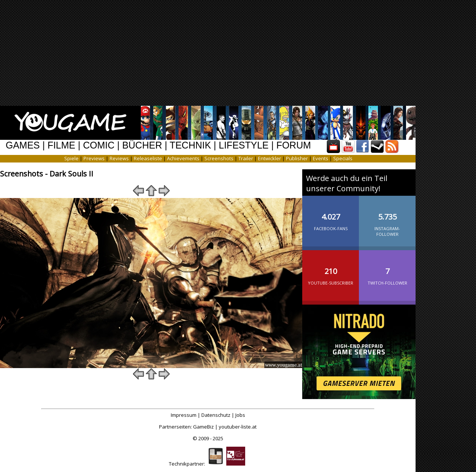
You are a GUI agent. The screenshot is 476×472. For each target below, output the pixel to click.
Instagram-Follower (387, 219)
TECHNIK (190, 145)
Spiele (71, 158)
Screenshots (219, 158)
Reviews (119, 158)
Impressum (184, 415)
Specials (343, 158)
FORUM (294, 145)
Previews (94, 158)
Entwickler (270, 158)
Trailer (246, 158)
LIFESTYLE (244, 145)
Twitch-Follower (387, 270)
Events (321, 158)
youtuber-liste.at (238, 427)
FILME (62, 145)
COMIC (99, 145)
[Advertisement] (247, 53)
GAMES (23, 145)
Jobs (240, 415)
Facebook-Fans (331, 216)
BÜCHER (142, 145)
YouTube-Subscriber (331, 270)
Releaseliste (148, 158)
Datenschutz (216, 415)
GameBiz (203, 427)
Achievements (183, 158)
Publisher (297, 158)
